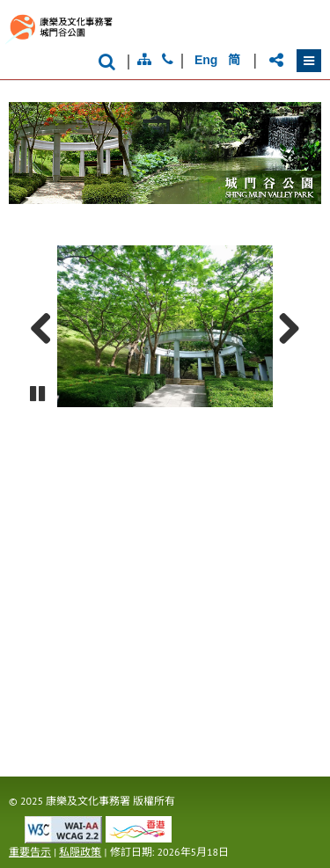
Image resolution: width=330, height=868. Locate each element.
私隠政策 (80, 852)
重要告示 (30, 852)
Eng (206, 60)
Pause (39, 402)
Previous (48, 326)
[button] (309, 61)
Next (282, 326)
